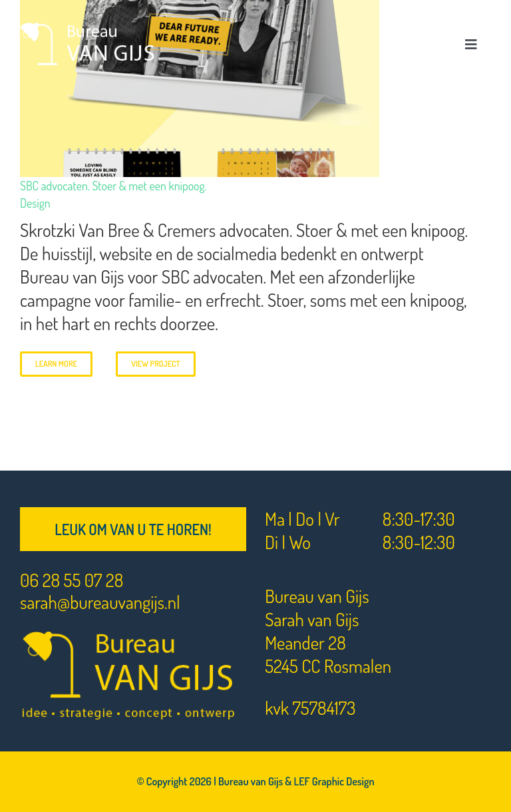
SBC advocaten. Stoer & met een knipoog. (113, 186)
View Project (155, 364)
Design (35, 203)
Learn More (56, 364)
